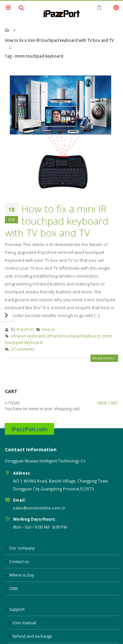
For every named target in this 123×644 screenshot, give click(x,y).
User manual (24, 601)
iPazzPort (25, 308)
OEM (13, 567)
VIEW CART (108, 382)
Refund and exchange (32, 614)
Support (17, 587)
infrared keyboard (28, 314)
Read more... (104, 337)
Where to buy (22, 553)
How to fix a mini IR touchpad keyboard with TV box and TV (57, 199)
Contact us (19, 540)
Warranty (21, 628)
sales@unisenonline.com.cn (39, 486)
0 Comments (23, 328)
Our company (22, 526)
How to (49, 308)
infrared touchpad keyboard (73, 314)
